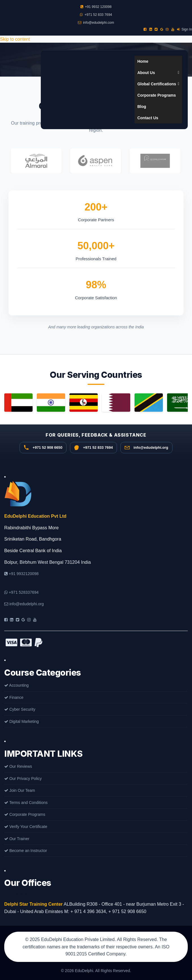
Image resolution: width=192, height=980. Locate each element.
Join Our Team (20, 790)
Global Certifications (158, 84)
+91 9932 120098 (96, 7)
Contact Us (148, 118)
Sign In (184, 29)
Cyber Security (20, 709)
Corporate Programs (157, 95)
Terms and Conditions (26, 803)
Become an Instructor (26, 851)
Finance (14, 697)
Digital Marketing (22, 721)
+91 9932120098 (21, 574)
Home (143, 61)
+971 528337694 (21, 592)
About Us (158, 73)
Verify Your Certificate (26, 827)
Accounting (16, 685)
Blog (142, 107)
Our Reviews (18, 766)
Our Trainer (17, 839)
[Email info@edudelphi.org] (146, 448)
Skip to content (15, 39)
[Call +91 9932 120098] (43, 448)
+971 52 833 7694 (96, 15)
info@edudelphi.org (24, 604)
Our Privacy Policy (23, 779)
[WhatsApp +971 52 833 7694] (93, 448)
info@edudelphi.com (96, 23)
